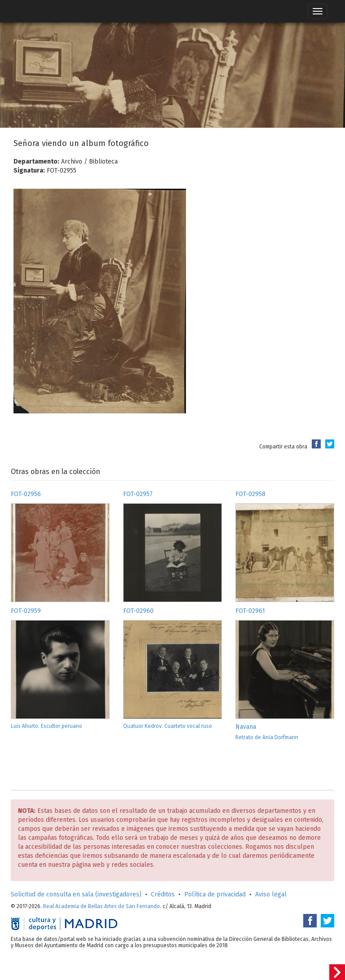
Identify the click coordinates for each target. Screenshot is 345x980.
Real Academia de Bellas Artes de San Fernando (102, 906)
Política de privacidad (215, 894)
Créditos (163, 894)
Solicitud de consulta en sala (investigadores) (76, 894)
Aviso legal (271, 894)
